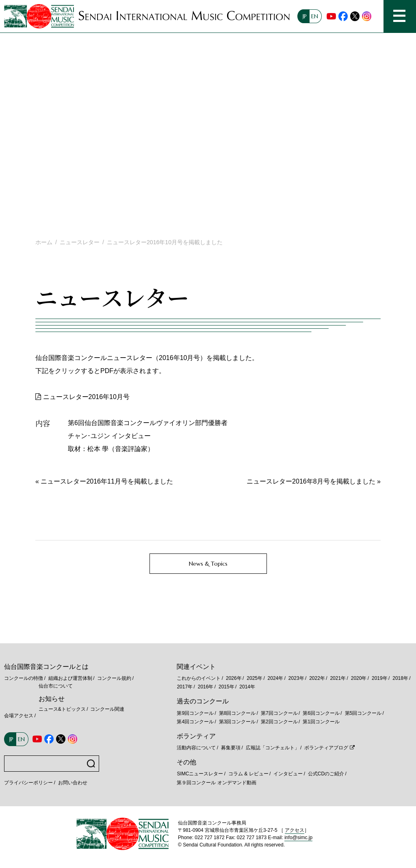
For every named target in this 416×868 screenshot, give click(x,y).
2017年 (185, 687)
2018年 (400, 678)
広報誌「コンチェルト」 (273, 748)
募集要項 (231, 748)
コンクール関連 (107, 709)
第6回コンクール (321, 713)
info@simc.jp (298, 838)
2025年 (255, 678)
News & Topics (208, 564)
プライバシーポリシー (28, 783)
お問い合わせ (73, 783)
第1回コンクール (321, 722)
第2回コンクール (279, 722)
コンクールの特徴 (24, 678)
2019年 (380, 678)
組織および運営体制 (70, 678)
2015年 (226, 687)
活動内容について (196, 748)
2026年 (234, 678)
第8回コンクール (237, 713)
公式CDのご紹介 (326, 774)
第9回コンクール (195, 713)
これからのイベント (199, 678)
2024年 (276, 678)
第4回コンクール (195, 722)
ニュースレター (80, 242)
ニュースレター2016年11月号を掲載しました (107, 481)
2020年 (359, 678)
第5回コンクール (363, 713)
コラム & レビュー (248, 774)
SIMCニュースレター (200, 774)
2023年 (296, 678)
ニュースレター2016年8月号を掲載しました (311, 481)
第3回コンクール (237, 722)
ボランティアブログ (326, 748)
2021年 (338, 678)
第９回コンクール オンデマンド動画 (216, 783)
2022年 (317, 678)
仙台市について (56, 686)
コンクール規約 (114, 678)
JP (305, 16)
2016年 (206, 687)
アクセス (295, 830)
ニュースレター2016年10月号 (86, 397)
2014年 (247, 687)
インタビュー (288, 774)
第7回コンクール (279, 713)
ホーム (44, 242)
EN (315, 16)
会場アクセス (19, 716)
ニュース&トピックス (62, 709)
